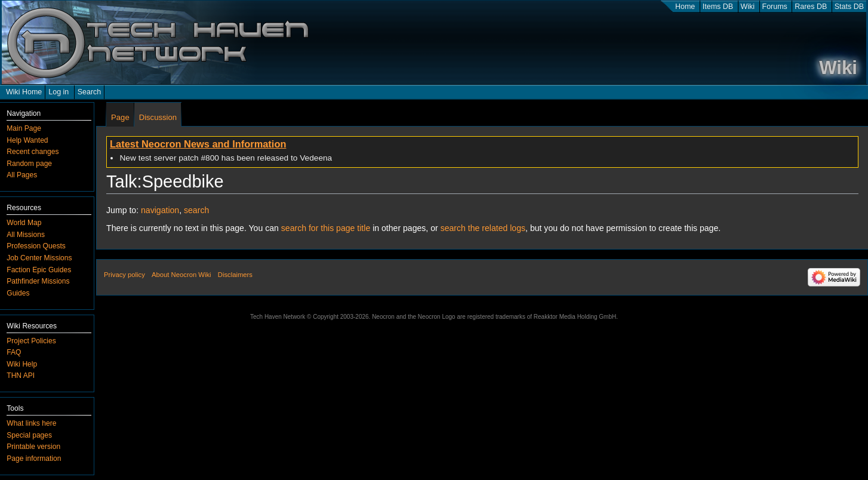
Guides (18, 293)
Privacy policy (124, 275)
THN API (21, 376)
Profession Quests (36, 246)
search (196, 210)
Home (685, 7)
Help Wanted (27, 140)
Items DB (718, 7)
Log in (59, 92)
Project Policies (31, 341)
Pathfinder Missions (38, 281)
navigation (160, 210)
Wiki (748, 7)
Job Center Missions (39, 258)
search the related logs (483, 228)
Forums (775, 7)
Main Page (24, 128)
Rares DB (811, 7)
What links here (31, 423)
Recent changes (33, 152)
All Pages (22, 175)
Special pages (29, 435)
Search (90, 92)
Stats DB (849, 7)
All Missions (26, 235)
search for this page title (326, 228)
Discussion (158, 117)
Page (120, 117)
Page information (34, 459)
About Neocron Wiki (181, 275)
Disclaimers (235, 275)
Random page (29, 164)
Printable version (33, 447)
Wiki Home (24, 92)
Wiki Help (22, 364)
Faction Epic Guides (39, 270)
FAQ (14, 352)
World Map (24, 223)
